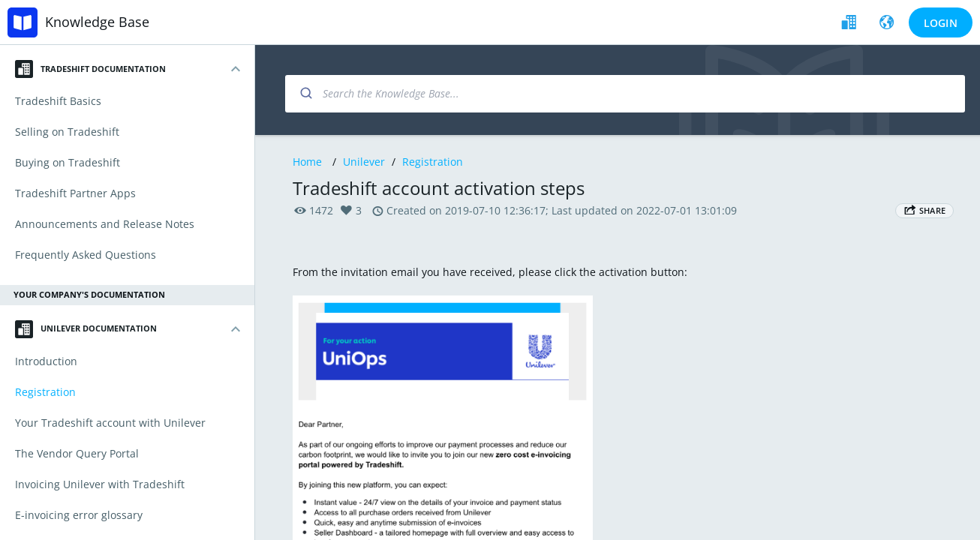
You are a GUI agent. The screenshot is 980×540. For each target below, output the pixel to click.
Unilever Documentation (86, 329)
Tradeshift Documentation (90, 69)
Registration (433, 162)
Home (307, 162)
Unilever (364, 162)
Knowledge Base (97, 22)
